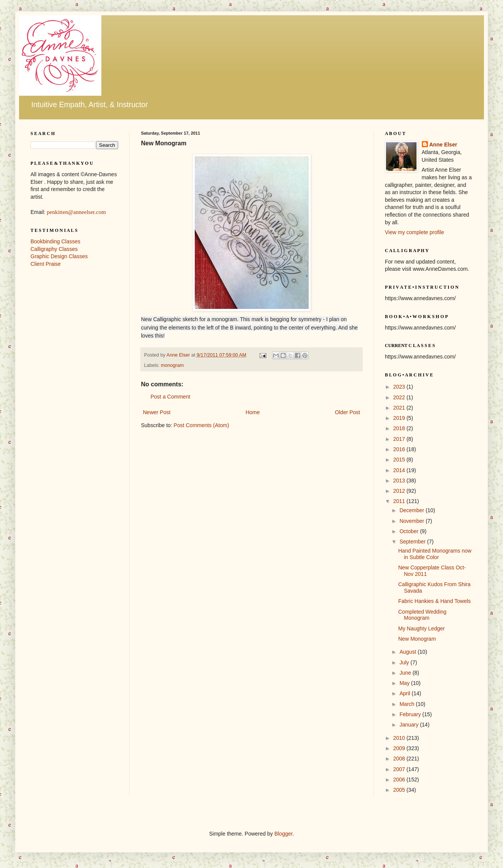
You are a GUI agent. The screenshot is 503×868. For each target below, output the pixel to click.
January (410, 725)
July (405, 662)
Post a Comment (170, 397)
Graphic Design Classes (59, 256)
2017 (400, 439)
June (406, 673)
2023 (400, 387)
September (413, 542)
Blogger (283, 834)
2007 (400, 769)
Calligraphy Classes (54, 249)
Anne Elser (443, 145)
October (410, 531)
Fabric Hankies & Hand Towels (434, 601)
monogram (172, 365)
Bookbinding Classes (55, 241)
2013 (400, 481)
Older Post (348, 412)
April (405, 693)
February (411, 714)
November (412, 521)
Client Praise (46, 264)
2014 (400, 470)
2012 (400, 491)
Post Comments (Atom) (201, 425)
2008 (400, 759)
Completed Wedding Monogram (422, 615)
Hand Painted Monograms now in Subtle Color (435, 554)
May (405, 683)
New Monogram (417, 639)
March (408, 704)
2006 (400, 780)
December (412, 510)
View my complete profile (414, 232)
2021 (400, 408)
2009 (400, 748)
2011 (400, 501)
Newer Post (157, 412)
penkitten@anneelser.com (76, 212)
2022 (400, 397)
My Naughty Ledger (421, 628)
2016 (400, 449)
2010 (400, 738)
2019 (400, 418)
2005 (400, 790)
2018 (400, 428)
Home (252, 412)
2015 (400, 460)
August (408, 652)
